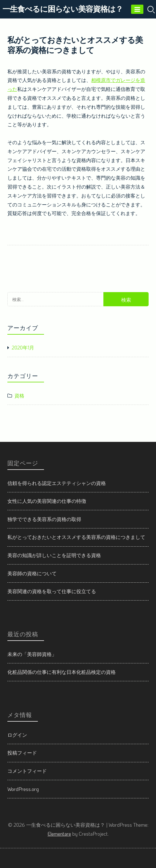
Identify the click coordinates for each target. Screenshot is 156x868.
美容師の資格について (32, 573)
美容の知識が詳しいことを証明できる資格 (54, 555)
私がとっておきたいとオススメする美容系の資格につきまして (76, 537)
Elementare (59, 834)
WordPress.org (23, 789)
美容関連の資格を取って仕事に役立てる (52, 591)
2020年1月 (23, 347)
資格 (19, 395)
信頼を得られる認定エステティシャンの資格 (57, 483)
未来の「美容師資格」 (32, 654)
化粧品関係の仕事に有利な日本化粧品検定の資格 (62, 672)
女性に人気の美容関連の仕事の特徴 (47, 501)
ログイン (17, 735)
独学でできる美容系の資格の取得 (44, 519)
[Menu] (137, 9)
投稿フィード (22, 753)
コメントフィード (27, 771)
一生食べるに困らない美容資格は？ (63, 8)
